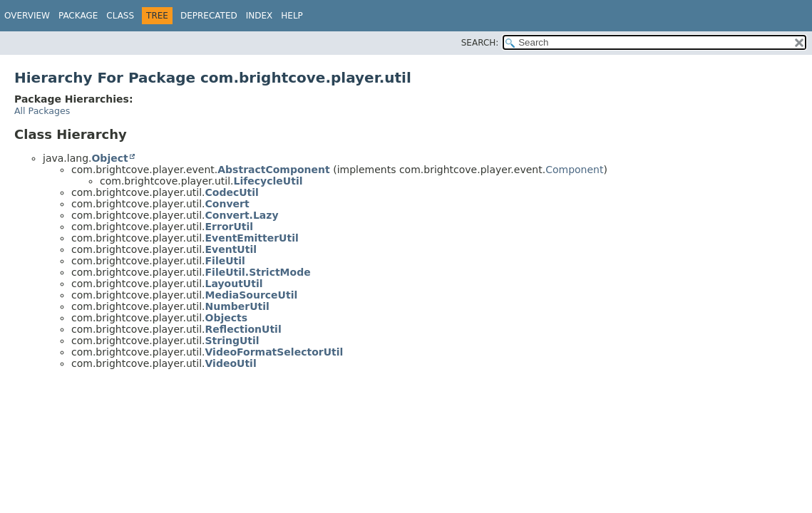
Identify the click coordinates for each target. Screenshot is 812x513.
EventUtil (231, 249)
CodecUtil (232, 192)
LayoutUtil (234, 284)
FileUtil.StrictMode (258, 272)
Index (259, 16)
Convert (227, 204)
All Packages (42, 111)
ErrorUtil (230, 227)
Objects (227, 318)
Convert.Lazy (242, 215)
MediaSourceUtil (252, 295)
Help (292, 16)
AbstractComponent (273, 170)
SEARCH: (480, 43)
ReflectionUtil (243, 329)
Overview (27, 16)
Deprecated (209, 16)
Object (109, 158)
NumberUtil (237, 306)
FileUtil (225, 261)
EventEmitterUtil (252, 238)
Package (78, 16)
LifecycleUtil (268, 181)
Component (574, 170)
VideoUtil (231, 363)
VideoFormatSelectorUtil (274, 352)
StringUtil (232, 341)
